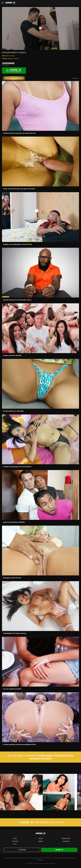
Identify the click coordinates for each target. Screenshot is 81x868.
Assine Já (59, 850)
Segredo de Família (13, 59)
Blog (15, 844)
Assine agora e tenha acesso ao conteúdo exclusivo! (51, 757)
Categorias (66, 841)
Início (15, 838)
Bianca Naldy (11, 56)
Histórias (15, 841)
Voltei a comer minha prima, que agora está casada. (19, 189)
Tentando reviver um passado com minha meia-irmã (19, 133)
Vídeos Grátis (66, 838)
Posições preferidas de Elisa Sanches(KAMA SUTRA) (20, 745)
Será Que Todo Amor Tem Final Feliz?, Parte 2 (17, 300)
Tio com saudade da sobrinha (12, 689)
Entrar (22, 850)
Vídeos (40, 838)
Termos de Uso (58, 858)
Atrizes (40, 841)
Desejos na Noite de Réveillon (12, 355)
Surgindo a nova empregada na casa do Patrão (17, 244)
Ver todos (75, 78)
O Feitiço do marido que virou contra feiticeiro (17, 467)
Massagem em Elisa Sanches (12, 578)
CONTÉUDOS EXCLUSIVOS (40, 822)
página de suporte (37, 858)
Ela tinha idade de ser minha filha (13, 411)
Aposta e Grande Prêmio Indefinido (14, 522)
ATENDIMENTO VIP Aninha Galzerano (15, 633)
